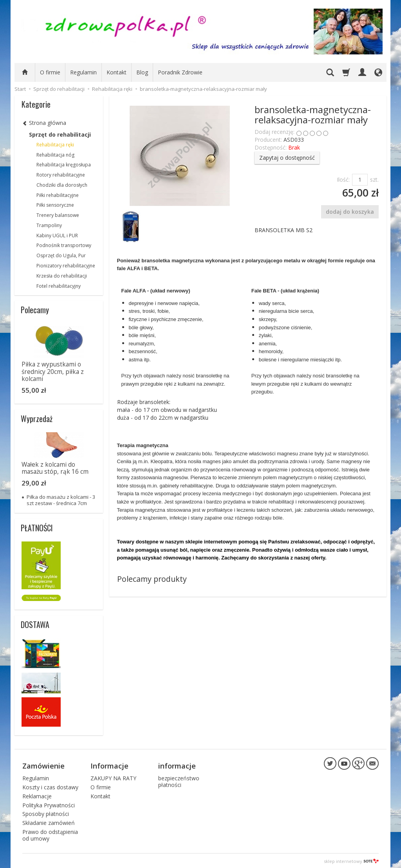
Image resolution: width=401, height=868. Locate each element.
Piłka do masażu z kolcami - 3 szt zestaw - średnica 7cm (61, 500)
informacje (177, 765)
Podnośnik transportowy (64, 245)
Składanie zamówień (49, 822)
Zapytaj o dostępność (287, 158)
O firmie (50, 72)
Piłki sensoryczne (55, 205)
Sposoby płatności (46, 813)
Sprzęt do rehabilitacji (60, 134)
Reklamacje (37, 795)
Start (20, 89)
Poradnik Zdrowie (180, 72)
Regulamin (83, 72)
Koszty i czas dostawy (50, 786)
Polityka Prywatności (49, 804)
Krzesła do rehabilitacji (62, 276)
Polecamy (35, 310)
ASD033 (294, 140)
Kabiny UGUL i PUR (57, 235)
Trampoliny (49, 225)
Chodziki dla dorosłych (62, 185)
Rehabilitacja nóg (55, 155)
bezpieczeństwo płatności (179, 780)
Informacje (109, 765)
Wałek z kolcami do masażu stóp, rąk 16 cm (55, 468)
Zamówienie (43, 765)
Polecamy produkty (152, 579)
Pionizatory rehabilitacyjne (66, 266)
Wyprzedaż (37, 419)
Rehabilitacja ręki (55, 145)
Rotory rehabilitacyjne (61, 175)
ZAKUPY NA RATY (113, 777)
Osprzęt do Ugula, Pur (61, 255)
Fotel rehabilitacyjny (59, 286)
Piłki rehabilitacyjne (58, 195)
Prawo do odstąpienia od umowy (50, 834)
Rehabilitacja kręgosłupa (64, 165)
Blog (142, 72)
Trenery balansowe (58, 215)
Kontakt (117, 72)
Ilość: (343, 180)
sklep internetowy (351, 860)
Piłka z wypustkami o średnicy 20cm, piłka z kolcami (53, 372)
